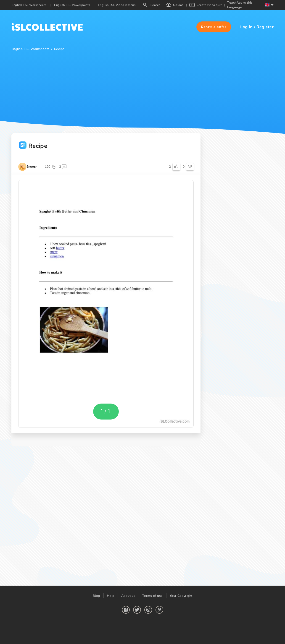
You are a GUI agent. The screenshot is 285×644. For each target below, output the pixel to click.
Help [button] (111, 596)
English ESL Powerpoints (72, 5)
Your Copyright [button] (181, 596)
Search (152, 5)
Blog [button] (96, 596)
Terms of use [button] (153, 596)
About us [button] (128, 596)
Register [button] (265, 27)
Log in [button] (247, 27)
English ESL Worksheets (29, 5)
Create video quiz (206, 5)
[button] (214, 27)
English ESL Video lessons (117, 5)
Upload (175, 5)
